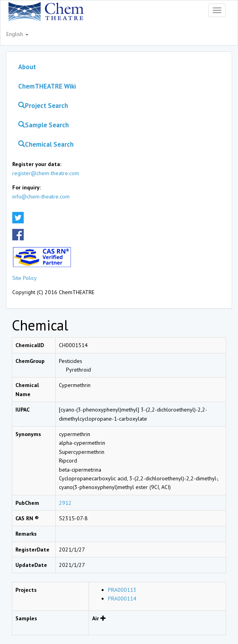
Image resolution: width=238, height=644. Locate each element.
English (17, 34)
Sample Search (43, 125)
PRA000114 (122, 599)
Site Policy (25, 278)
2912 (65, 503)
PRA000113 (122, 590)
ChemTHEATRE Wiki (47, 86)
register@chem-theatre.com (46, 173)
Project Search (43, 106)
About (27, 67)
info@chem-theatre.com (41, 196)
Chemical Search (46, 144)
